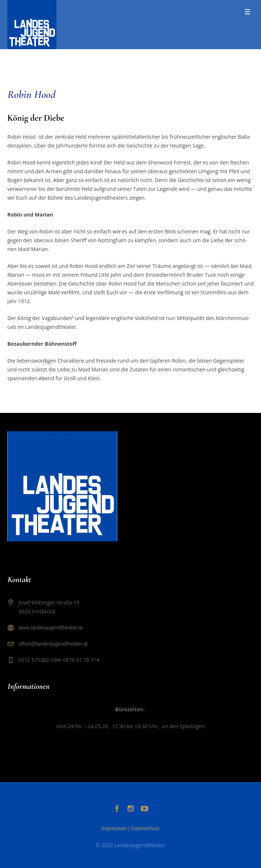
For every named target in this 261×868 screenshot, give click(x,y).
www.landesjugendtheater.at (50, 628)
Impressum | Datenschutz (130, 828)
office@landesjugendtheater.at (53, 644)
